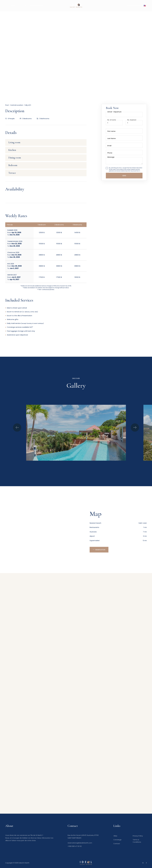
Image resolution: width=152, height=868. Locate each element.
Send (124, 176)
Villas (115, 836)
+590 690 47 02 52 (36, 6)
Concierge (117, 840)
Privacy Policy (138, 836)
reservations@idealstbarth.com (80, 843)
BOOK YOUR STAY (134, 6)
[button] (145, 6)
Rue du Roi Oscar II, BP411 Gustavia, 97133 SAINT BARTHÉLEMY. (83, 837)
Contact (117, 844)
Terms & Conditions (137, 841)
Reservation (100, 550)
